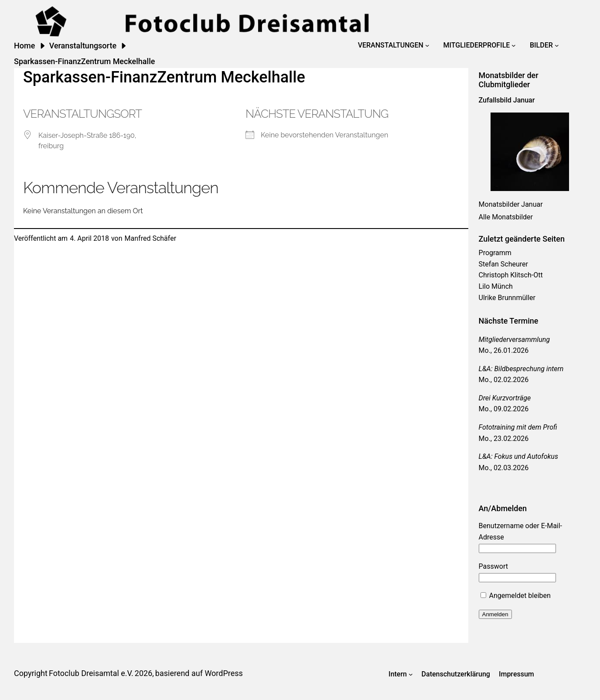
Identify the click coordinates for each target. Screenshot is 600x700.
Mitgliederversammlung (514, 340)
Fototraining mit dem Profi (518, 427)
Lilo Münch (496, 286)
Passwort (493, 566)
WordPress (223, 673)
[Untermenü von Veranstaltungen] (427, 45)
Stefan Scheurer (503, 264)
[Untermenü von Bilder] (557, 45)
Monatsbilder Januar (511, 204)
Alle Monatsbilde (505, 217)
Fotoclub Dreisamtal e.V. (91, 673)
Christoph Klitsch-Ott (511, 275)
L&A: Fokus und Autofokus (518, 456)
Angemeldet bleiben (516, 596)
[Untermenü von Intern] (411, 674)
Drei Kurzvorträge (505, 398)
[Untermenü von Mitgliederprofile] (514, 45)
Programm (495, 253)
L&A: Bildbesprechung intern (521, 369)
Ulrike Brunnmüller (507, 298)
